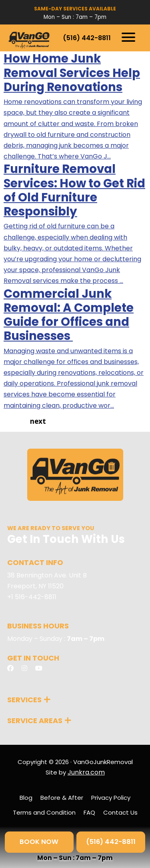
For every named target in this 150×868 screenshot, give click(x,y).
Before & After (62, 798)
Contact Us (120, 812)
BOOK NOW (39, 842)
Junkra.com (86, 772)
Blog (26, 798)
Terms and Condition (44, 812)
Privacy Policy (111, 798)
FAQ (89, 812)
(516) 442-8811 (87, 38)
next (38, 421)
